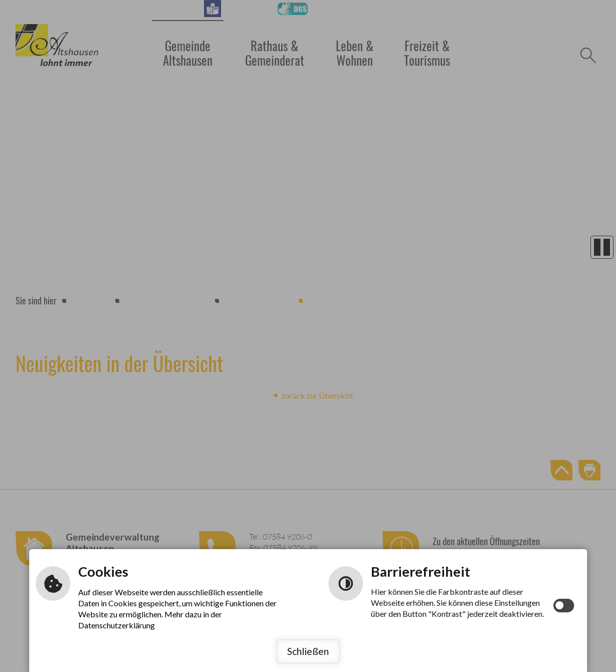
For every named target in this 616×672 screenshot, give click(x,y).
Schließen (308, 651)
